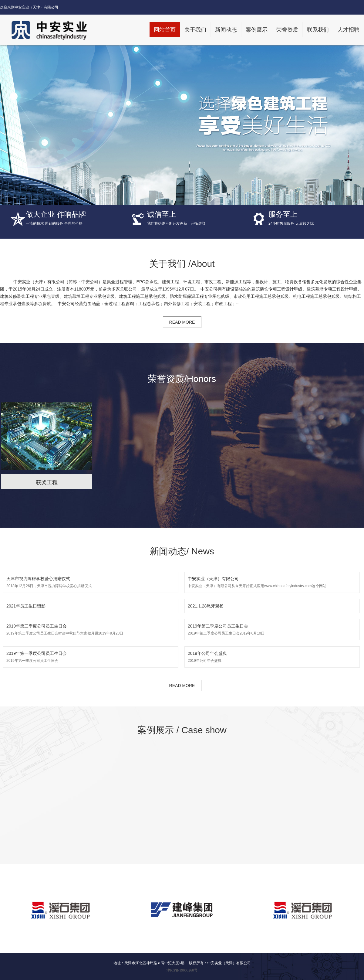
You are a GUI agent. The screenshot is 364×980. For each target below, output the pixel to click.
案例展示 (257, 30)
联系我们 (318, 30)
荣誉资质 (287, 30)
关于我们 (195, 30)
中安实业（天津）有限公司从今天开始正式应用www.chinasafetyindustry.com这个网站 (272, 582)
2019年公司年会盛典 (272, 656)
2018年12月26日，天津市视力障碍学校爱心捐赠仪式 (91, 582)
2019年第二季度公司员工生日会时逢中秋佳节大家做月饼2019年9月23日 (91, 629)
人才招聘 (349, 30)
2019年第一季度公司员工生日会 (91, 656)
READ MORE (182, 322)
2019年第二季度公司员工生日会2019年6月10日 (272, 629)
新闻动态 (226, 30)
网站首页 (165, 30)
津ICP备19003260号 (182, 970)
